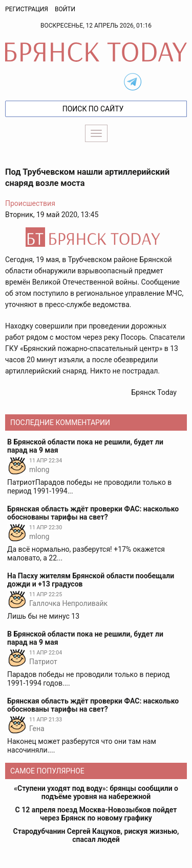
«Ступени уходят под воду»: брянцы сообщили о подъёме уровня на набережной (96, 792)
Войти (65, 9)
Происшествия (30, 203)
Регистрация (27, 9)
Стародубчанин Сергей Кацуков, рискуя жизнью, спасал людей (96, 835)
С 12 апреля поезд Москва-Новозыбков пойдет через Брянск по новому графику (96, 814)
